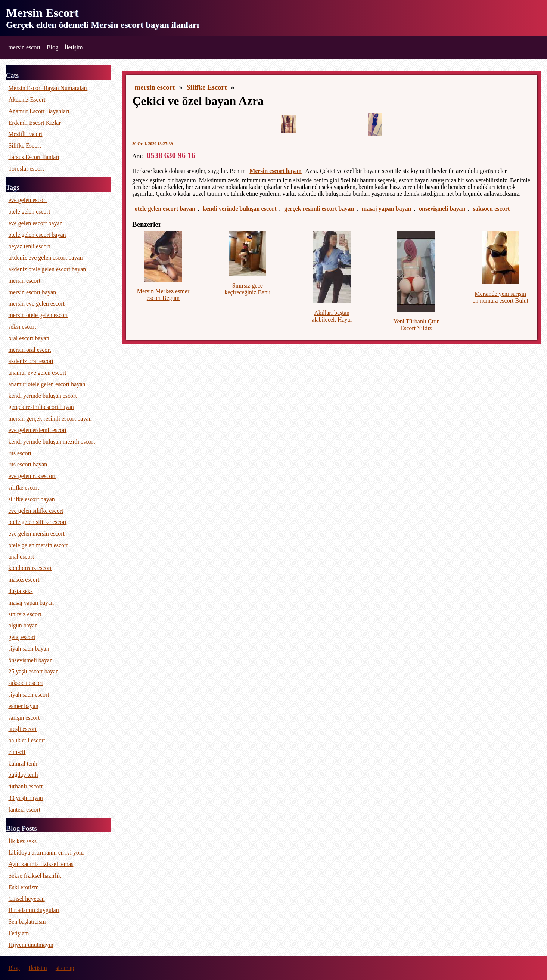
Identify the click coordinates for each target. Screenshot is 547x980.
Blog (52, 47)
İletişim (74, 47)
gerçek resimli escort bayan (319, 209)
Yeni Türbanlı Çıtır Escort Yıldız (416, 325)
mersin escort (24, 47)
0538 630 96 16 (171, 155)
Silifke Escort (207, 87)
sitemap (65, 968)
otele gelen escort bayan (165, 209)
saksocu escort (491, 209)
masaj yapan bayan (386, 209)
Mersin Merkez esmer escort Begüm (163, 294)
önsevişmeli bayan (442, 209)
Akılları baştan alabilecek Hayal (332, 316)
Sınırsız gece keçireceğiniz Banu (247, 289)
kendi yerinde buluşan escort (240, 209)
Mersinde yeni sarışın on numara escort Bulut (500, 297)
